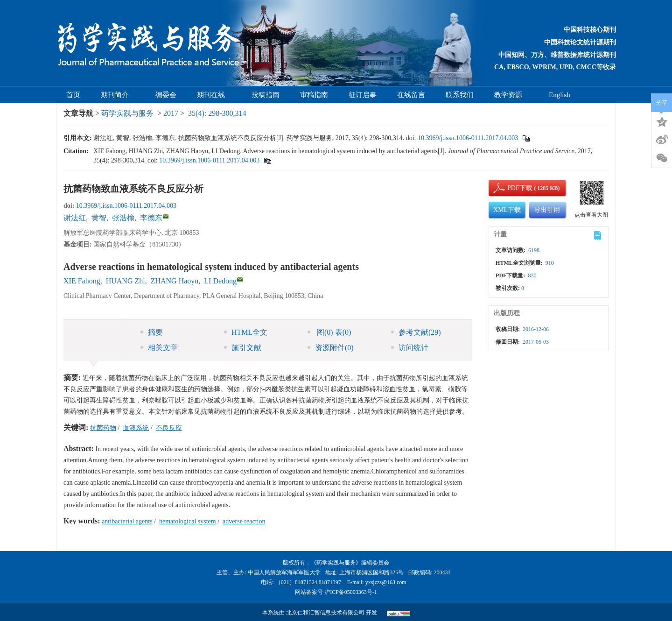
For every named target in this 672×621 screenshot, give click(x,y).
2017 (171, 113)
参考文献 (416, 332)
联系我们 (460, 95)
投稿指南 (266, 95)
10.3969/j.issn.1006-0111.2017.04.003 (468, 138)
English (560, 95)
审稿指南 (314, 95)
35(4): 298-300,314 (217, 113)
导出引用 (547, 210)
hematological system (188, 521)
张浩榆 (123, 218)
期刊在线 (214, 95)
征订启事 (363, 95)
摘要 (152, 332)
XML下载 (507, 210)
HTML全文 (246, 332)
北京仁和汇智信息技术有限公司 (325, 613)
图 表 (329, 332)
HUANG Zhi (126, 281)
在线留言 (411, 95)
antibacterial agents (127, 521)
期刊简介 (118, 95)
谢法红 (75, 218)
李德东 (151, 218)
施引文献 (243, 348)
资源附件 (331, 348)
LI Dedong (220, 281)
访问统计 (410, 348)
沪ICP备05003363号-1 (351, 592)
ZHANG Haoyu (175, 281)
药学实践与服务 (127, 113)
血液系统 (136, 428)
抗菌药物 (103, 428)
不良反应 (169, 428)
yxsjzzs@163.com (386, 582)
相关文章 (159, 348)
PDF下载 (512, 188)
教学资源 (511, 95)
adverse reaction (244, 521)
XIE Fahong (82, 281)
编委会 (166, 95)
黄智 (99, 218)
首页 (73, 95)
